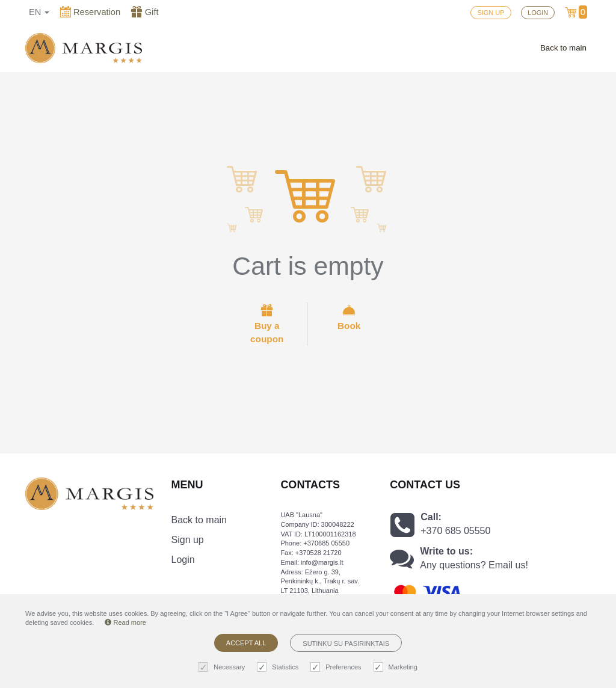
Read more (125, 622)
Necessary (223, 667)
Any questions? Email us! (474, 565)
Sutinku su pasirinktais (346, 643)
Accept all (246, 643)
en (39, 12)
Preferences (337, 667)
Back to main (563, 48)
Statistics (279, 667)
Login (183, 560)
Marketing (397, 667)
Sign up (188, 540)
